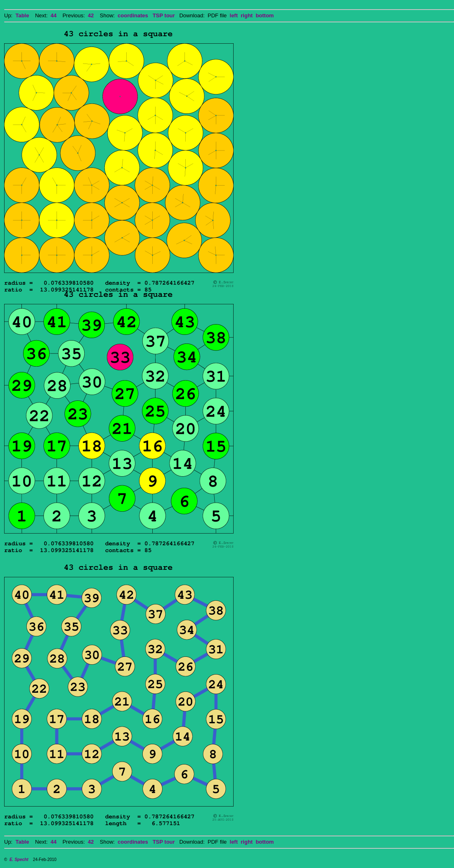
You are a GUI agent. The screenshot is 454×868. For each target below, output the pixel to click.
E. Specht (19, 860)
